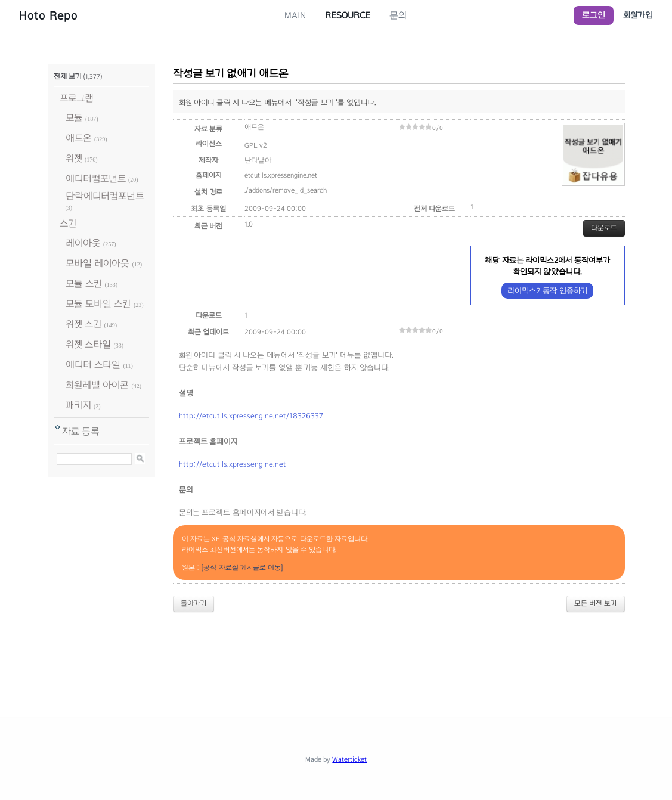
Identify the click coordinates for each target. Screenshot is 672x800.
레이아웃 (83, 243)
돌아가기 (193, 603)
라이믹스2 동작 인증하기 (547, 291)
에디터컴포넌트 (96, 179)
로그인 (594, 15)
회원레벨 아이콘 (97, 385)
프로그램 (77, 98)
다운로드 (604, 228)
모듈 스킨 (84, 283)
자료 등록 (81, 431)
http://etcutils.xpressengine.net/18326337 (251, 416)
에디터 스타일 (93, 365)
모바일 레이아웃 (97, 263)
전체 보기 (67, 76)
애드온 (79, 138)
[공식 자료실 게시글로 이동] (242, 568)
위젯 (74, 158)
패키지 (78, 405)
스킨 (68, 223)
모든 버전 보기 (596, 603)
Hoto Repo (48, 15)
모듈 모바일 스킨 (98, 304)
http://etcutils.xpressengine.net (233, 464)
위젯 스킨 (83, 324)
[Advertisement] (336, 655)
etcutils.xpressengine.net (281, 175)
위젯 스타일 (88, 344)
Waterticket (349, 759)
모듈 (74, 118)
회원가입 (638, 15)
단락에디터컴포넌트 (105, 196)
